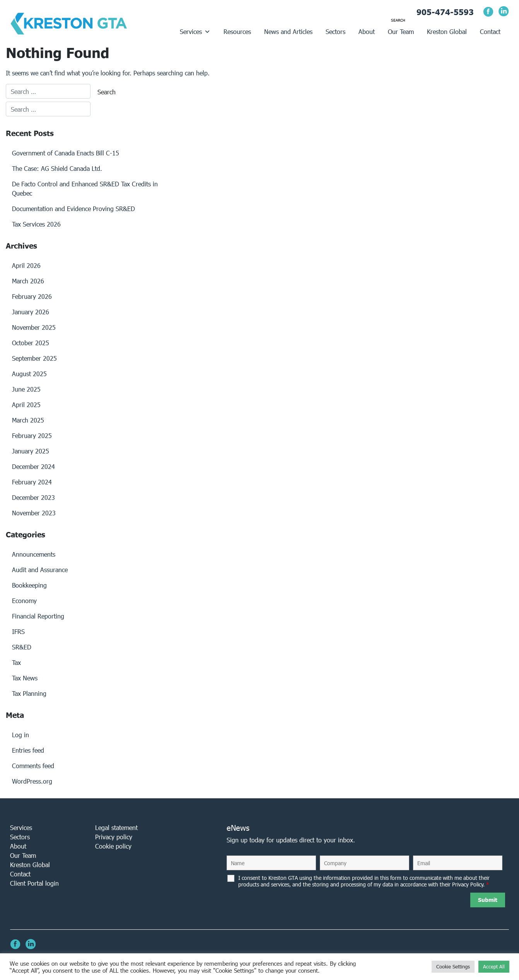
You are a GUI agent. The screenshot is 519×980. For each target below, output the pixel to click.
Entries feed (28, 750)
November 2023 (34, 513)
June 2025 (26, 389)
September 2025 (34, 358)
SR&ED (22, 647)
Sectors (335, 32)
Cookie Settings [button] (453, 967)
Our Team (401, 32)
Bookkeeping (29, 585)
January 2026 (31, 312)
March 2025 (28, 420)
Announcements (34, 554)
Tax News (25, 678)
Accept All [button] (494, 967)
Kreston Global (447, 32)
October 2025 (31, 343)
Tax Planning (29, 693)
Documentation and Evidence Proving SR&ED (73, 209)
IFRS (18, 631)
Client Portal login (34, 883)
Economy (24, 601)
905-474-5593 (445, 12)
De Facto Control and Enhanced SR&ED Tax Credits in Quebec (85, 188)
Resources (237, 32)
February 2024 (32, 482)
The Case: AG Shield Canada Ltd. (57, 168)
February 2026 (32, 296)
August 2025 (29, 374)
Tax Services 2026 (36, 224)
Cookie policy (113, 846)
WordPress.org (32, 781)
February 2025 (32, 435)
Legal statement (116, 827)
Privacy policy (114, 837)
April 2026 (26, 265)
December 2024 (33, 466)
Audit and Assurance (40, 570)
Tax (16, 662)
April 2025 (26, 405)
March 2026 (28, 281)
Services (195, 32)
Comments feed (33, 766)
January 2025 (31, 451)
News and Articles (288, 32)
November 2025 (34, 327)
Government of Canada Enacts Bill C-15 (66, 153)
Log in (20, 735)
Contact (490, 32)
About (367, 32)
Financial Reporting (38, 616)
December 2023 (33, 497)
